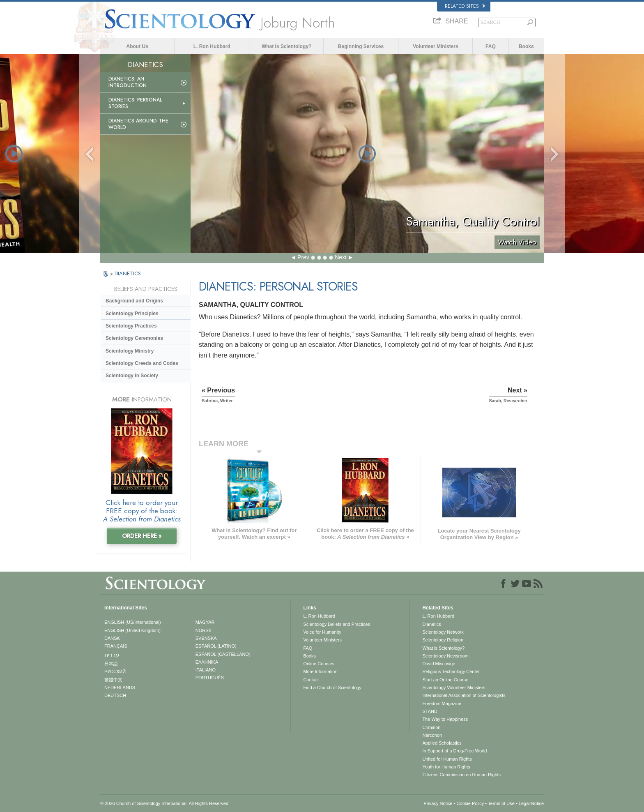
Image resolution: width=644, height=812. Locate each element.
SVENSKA (206, 638)
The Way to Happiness (445, 719)
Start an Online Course (445, 680)
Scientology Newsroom (445, 656)
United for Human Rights (447, 759)
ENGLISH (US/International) (133, 622)
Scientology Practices (131, 326)
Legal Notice (531, 803)
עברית (112, 655)
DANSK (112, 638)
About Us (137, 46)
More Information (320, 671)
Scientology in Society (132, 376)
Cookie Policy (470, 803)
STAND (430, 711)
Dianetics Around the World (138, 124)
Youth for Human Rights (446, 767)
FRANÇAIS (116, 646)
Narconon (432, 735)
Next (341, 257)
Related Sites (465, 6)
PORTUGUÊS (210, 678)
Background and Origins (134, 301)
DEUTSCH (115, 695)
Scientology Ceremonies (134, 338)
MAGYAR (205, 622)
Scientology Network (443, 632)
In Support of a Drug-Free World (454, 751)
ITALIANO (206, 670)
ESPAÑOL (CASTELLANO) (223, 654)
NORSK (204, 630)
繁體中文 (113, 680)
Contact (311, 680)
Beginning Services (361, 46)
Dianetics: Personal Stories (135, 103)
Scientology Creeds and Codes (142, 363)
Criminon (431, 727)
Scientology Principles (132, 314)
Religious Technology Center (451, 671)
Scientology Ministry (130, 351)
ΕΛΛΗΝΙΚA (207, 662)
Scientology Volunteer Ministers (454, 687)
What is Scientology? (286, 46)
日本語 (111, 664)
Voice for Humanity (322, 632)
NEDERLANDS (120, 687)
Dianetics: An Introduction (128, 82)
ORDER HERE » (142, 536)
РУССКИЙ (115, 671)
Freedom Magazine (442, 704)
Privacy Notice (438, 803)
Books (526, 46)
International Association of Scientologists (464, 695)
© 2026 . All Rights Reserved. (165, 803)
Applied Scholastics (442, 743)
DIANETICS (128, 273)
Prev (303, 257)
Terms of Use (501, 803)
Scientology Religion (443, 640)
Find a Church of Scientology (332, 687)
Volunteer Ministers (435, 46)
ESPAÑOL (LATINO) (216, 646)
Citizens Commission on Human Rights (461, 775)
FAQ (491, 46)
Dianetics (431, 624)
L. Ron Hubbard (212, 46)
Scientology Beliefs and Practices (337, 624)
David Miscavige (439, 664)
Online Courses (319, 664)
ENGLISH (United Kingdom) (132, 630)
